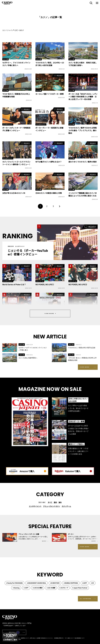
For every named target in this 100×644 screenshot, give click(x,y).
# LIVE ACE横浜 (38, 588)
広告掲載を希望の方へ (59, 638)
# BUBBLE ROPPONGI (71, 583)
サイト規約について (69, 638)
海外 (60, 502)
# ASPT (85, 583)
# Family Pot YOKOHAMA (15, 583)
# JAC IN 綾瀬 (51, 588)
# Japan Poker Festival (80, 588)
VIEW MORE (85, 367)
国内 (55, 502)
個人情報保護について (79, 638)
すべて (50, 502)
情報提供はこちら (14, 632)
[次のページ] (60, 206)
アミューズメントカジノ (52, 506)
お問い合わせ (33, 638)
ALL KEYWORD (86, 599)
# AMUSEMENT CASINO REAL (36, 583)
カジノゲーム (66, 506)
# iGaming (16, 588)
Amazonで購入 (33, 471)
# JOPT (26, 588)
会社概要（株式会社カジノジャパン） (45, 638)
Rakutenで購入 (79, 471)
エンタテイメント (35, 506)
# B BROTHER (55, 583)
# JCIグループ (64, 588)
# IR (92, 583)
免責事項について (25, 638)
